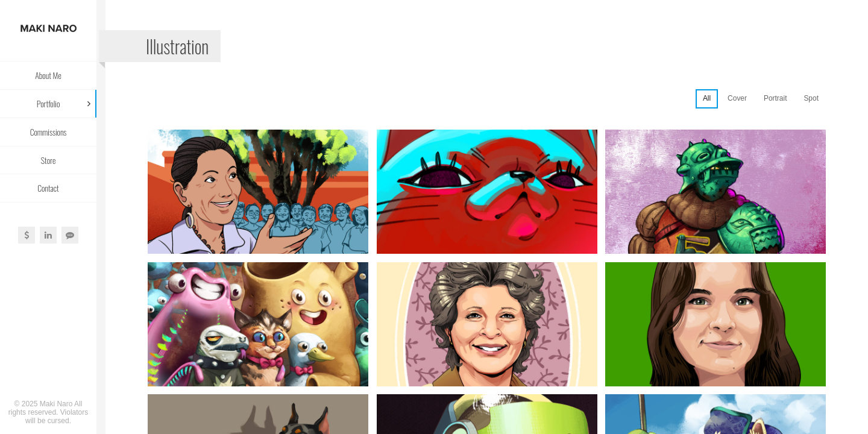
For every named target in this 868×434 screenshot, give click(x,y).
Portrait (775, 98)
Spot (811, 98)
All (707, 98)
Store (49, 160)
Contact (48, 188)
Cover (737, 98)
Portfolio (49, 103)
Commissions (49, 132)
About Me (48, 75)
